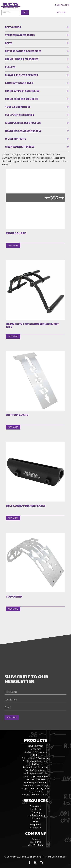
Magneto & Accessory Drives (23, 131)
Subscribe (12, 718)
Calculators (35, 809)
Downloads (35, 806)
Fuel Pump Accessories (19, 115)
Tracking (36, 812)
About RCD (35, 842)
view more (13, 245)
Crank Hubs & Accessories (22, 59)
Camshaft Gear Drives (19, 83)
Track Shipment (36, 746)
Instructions (35, 827)
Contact (36, 839)
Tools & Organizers (18, 107)
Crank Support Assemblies (22, 91)
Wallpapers (36, 824)
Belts (9, 43)
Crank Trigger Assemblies (22, 99)
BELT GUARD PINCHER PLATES (26, 506)
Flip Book (36, 818)
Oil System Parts (16, 139)
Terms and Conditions (56, 857)
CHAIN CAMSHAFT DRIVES (20, 147)
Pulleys (10, 67)
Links (36, 821)
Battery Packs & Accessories (23, 51)
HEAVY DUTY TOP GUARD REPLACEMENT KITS (32, 325)
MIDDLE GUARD (16, 233)
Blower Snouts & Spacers (21, 75)
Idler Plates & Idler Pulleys (23, 123)
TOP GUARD (14, 596)
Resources (35, 800)
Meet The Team (36, 845)
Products (36, 740)
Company (36, 833)
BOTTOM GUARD (17, 415)
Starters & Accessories (20, 35)
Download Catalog (36, 815)
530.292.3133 (62, 5)
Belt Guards (13, 27)
